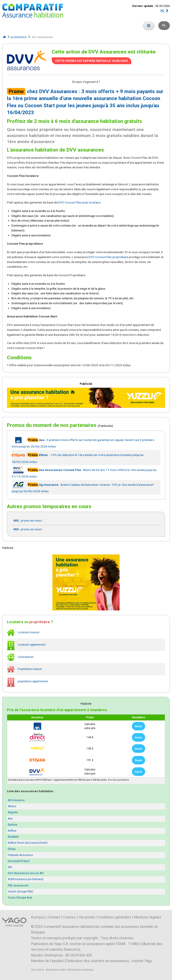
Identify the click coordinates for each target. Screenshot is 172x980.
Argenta (13, 812)
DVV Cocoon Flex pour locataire (79, 202)
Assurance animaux (81, 970)
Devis (139, 726)
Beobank (13, 837)
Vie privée (87, 917)
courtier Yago (142, 961)
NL (165, 11)
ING (10, 867)
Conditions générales (114, 917)
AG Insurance (16, 800)
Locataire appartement (26, 645)
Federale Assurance (20, 855)
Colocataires (20, 657)
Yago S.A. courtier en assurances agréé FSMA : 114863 (97, 944)
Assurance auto (56, 970)
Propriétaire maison (24, 669)
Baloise (13, 825)
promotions (19, 37)
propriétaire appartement (27, 682)
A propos (38, 917)
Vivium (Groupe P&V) (20, 892)
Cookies (69, 917)
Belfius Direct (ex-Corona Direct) (28, 843)
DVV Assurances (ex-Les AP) (26, 873)
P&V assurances (18, 886)
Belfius (12, 831)
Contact (54, 917)
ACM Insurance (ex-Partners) (26, 879)
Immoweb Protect (19, 861)
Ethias (12, 849)
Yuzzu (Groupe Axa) (20, 898)
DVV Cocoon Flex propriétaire (108, 257)
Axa (10, 819)
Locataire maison (23, 632)
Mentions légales (148, 917)
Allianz (12, 806)
